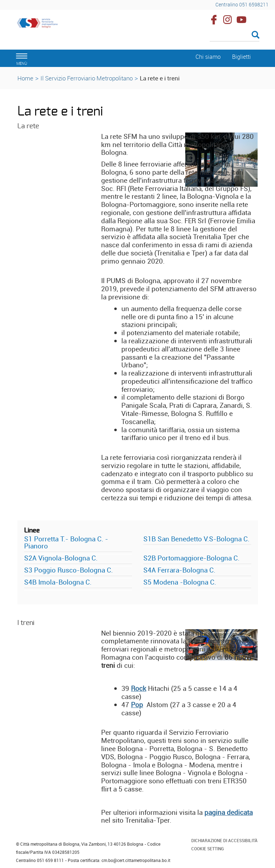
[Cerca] (235, 35)
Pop (137, 705)
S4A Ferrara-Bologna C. (179, 570)
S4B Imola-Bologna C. (58, 582)
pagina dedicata (229, 812)
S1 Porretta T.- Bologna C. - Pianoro (66, 543)
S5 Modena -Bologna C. (180, 582)
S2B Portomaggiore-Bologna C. (191, 558)
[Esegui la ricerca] (255, 35)
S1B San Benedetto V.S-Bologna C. (196, 539)
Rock (139, 688)
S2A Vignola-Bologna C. (61, 558)
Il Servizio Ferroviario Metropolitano (87, 78)
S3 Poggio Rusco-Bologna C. (68, 570)
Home (25, 78)
